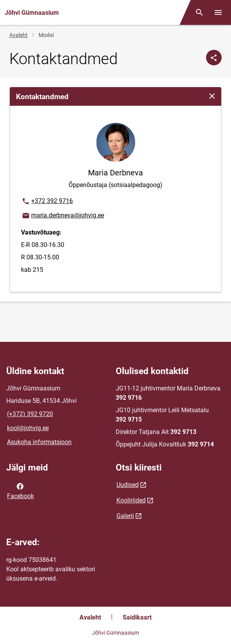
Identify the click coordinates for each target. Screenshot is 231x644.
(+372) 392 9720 (30, 414)
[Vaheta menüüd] (218, 12)
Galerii (125, 516)
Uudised (128, 485)
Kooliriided (131, 500)
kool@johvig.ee (28, 428)
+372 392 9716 (47, 201)
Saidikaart (137, 617)
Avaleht (19, 35)
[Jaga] (214, 58)
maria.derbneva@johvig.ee (63, 216)
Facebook (20, 490)
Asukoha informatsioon (39, 442)
